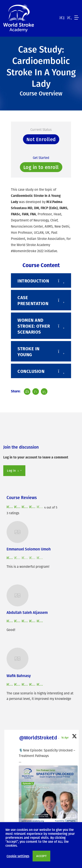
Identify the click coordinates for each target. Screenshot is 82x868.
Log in (14, 471)
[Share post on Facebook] (27, 392)
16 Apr (65, 737)
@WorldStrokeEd (38, 738)
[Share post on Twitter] (36, 392)
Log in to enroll (41, 167)
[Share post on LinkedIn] (44, 392)
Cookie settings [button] (18, 856)
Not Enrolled (41, 139)
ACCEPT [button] (41, 856)
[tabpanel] (41, 220)
